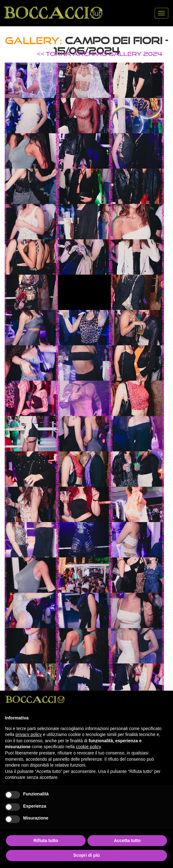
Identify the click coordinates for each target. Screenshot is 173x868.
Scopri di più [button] (87, 855)
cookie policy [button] (88, 747)
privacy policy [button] (28, 734)
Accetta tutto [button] (127, 840)
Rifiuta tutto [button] (46, 840)
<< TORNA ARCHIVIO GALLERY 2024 (99, 54)
